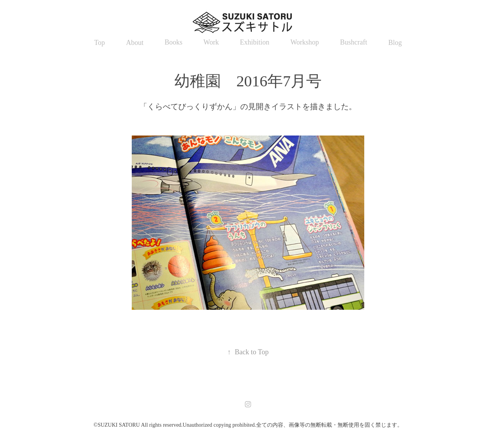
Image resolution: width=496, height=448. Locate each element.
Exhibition (255, 42)
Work (211, 42)
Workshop (305, 42)
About (135, 43)
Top (100, 43)
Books (174, 42)
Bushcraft (354, 42)
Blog (395, 43)
